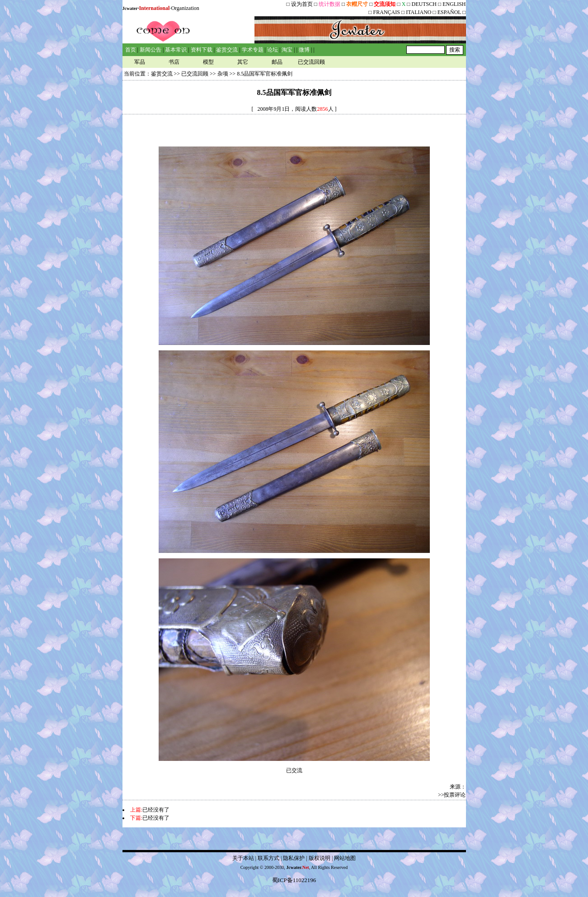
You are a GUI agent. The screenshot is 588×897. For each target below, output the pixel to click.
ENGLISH (454, 4)
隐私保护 (294, 858)
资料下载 (202, 50)
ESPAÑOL (449, 12)
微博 (304, 50)
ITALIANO (419, 12)
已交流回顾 (311, 62)
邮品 (277, 62)
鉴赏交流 (227, 50)
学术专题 (253, 50)
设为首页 (302, 4)
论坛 (273, 50)
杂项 (223, 74)
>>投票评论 (452, 795)
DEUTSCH (425, 4)
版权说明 (320, 858)
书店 (174, 62)
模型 (208, 62)
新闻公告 (151, 50)
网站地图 (345, 858)
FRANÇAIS (387, 12)
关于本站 (243, 858)
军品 (140, 62)
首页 (131, 50)
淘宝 (287, 50)
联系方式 (268, 858)
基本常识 (176, 50)
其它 (243, 62)
